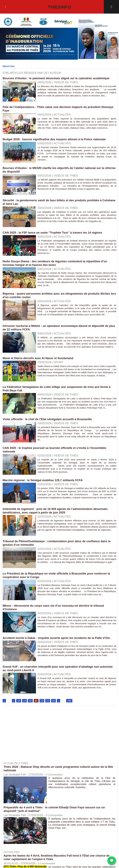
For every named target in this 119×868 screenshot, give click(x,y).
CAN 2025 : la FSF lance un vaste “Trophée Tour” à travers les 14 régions (56, 236)
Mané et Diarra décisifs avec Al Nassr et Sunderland (41, 362)
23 (49, 708)
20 (31, 708)
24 (55, 708)
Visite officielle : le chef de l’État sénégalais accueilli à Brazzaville (51, 423)
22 (43, 708)
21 (37, 708)
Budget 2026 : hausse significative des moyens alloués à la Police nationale (58, 143)
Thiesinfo (60, 7)
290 (72, 708)
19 (25, 708)
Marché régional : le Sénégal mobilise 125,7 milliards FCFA (46, 484)
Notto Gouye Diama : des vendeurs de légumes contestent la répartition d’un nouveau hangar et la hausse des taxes (59, 267)
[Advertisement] (28, 742)
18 (19, 708)
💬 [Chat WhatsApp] (112, 861)
